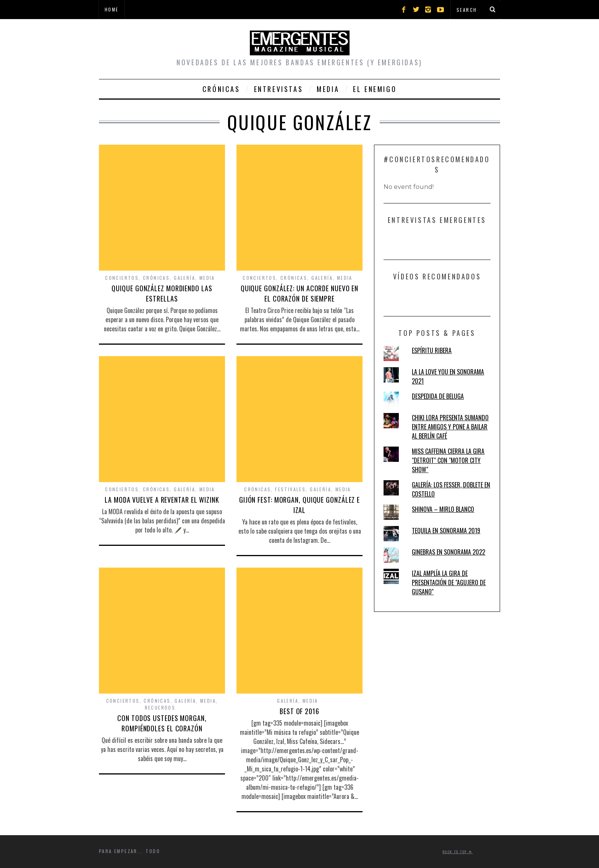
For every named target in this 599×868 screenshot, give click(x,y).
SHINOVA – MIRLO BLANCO (443, 509)
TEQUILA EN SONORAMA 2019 (446, 531)
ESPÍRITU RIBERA (432, 350)
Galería (185, 278)
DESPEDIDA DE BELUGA (438, 396)
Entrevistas (279, 89)
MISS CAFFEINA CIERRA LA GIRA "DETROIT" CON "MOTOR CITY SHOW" (448, 460)
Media (328, 89)
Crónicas (221, 89)
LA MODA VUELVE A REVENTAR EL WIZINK (162, 500)
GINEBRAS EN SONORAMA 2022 (448, 552)
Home (112, 9)
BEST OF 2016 (299, 711)
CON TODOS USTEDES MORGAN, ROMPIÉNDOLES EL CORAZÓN (162, 723)
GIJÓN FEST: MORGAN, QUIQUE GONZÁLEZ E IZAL (299, 505)
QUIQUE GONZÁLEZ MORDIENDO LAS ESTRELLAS (162, 293)
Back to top (458, 852)
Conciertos (122, 278)
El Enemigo (375, 89)
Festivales (290, 489)
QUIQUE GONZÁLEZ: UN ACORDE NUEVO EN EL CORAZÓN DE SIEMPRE (300, 293)
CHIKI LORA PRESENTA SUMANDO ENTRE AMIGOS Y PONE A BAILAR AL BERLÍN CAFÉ (450, 427)
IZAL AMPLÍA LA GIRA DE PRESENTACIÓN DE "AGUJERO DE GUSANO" (449, 582)
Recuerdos (160, 707)
